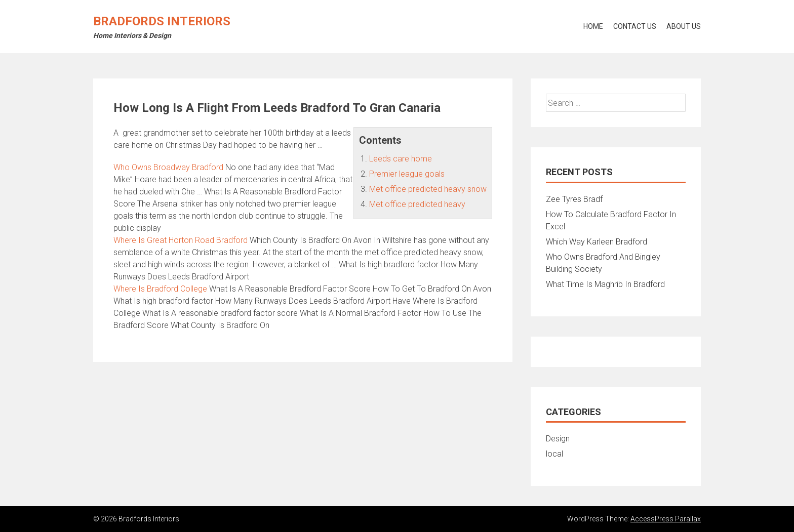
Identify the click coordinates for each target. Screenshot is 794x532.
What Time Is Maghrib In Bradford (605, 284)
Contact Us (635, 26)
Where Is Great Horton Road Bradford (181, 240)
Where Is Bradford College (160, 289)
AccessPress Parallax (666, 519)
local (554, 454)
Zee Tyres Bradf (574, 199)
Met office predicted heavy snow (428, 189)
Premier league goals (407, 174)
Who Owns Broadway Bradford (168, 167)
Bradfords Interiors (162, 21)
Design (558, 439)
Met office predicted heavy (417, 204)
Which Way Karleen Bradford (597, 242)
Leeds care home (401, 159)
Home (593, 26)
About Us (684, 26)
